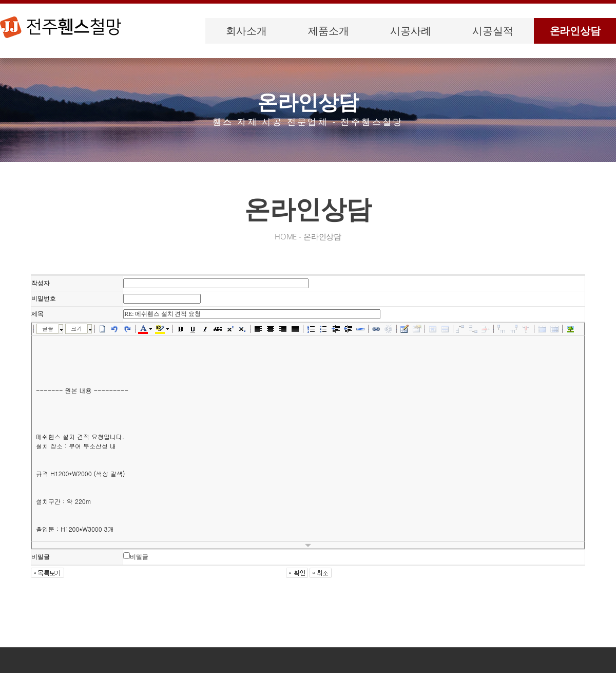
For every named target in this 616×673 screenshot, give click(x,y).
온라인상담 (575, 31)
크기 (76, 329)
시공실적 (493, 31)
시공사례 (410, 31)
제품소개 (328, 31)
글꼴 (48, 329)
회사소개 (246, 31)
